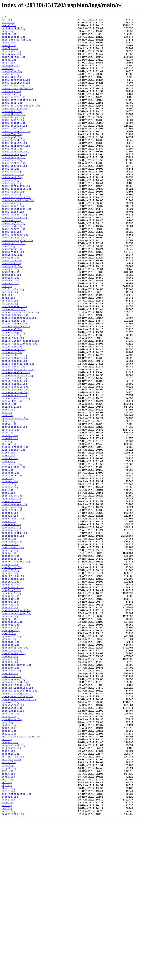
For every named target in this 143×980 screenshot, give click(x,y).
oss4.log (7, 922)
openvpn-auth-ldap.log (17, 833)
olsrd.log (8, 540)
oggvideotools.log (14, 509)
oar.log (7, 21)
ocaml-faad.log (12, 151)
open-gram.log (11, 599)
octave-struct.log (14, 471)
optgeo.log (9, 857)
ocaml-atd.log (11, 89)
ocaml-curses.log (14, 114)
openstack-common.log (16, 795)
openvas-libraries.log (17, 822)
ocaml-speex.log (13, 251)
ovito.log (8, 957)
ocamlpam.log (11, 330)
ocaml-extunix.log (14, 148)
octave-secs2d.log (14, 454)
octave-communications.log (20, 372)
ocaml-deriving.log (15, 127)
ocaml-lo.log (11, 200)
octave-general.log (15, 385)
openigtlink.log (13, 688)
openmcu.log (10, 719)
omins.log (8, 551)
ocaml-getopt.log (14, 165)
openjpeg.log (11, 712)
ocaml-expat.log (13, 141)
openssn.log (10, 791)
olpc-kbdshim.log (14, 537)
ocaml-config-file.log (17, 103)
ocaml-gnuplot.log (14, 169)
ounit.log (8, 946)
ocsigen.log (10, 361)
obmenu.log (9, 69)
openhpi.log (10, 685)
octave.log (9, 482)
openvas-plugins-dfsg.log (19, 826)
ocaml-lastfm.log (14, 193)
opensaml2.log (11, 761)
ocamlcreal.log (12, 303)
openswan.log (11, 798)
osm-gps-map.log (13, 905)
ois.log (7, 527)
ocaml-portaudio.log (16, 220)
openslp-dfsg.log (14, 781)
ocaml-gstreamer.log (16, 172)
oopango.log (10, 582)
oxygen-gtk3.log (13, 974)
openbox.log (10, 633)
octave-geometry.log (16, 389)
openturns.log (11, 809)
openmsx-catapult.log (16, 730)
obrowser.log (11, 76)
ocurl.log (8, 489)
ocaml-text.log (12, 268)
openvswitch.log (13, 843)
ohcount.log (10, 520)
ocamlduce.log (11, 313)
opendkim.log (11, 664)
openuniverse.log (14, 812)
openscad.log (11, 767)
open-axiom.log (12, 592)
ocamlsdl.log (11, 334)
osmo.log (7, 915)
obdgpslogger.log (14, 41)
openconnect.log (13, 654)
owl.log (7, 964)
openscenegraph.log (15, 774)
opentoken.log (11, 802)
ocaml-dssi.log (12, 131)
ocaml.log (8, 293)
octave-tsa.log (12, 478)
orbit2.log (9, 878)
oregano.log (10, 888)
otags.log (8, 929)
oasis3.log (9, 28)
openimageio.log (13, 692)
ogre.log (7, 516)
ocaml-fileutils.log (16, 155)
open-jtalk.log (12, 609)
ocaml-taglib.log (14, 265)
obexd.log (8, 48)
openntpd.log (11, 747)
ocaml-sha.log (11, 241)
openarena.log (11, 626)
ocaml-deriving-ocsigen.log (21, 124)
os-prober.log (11, 895)
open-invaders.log (14, 602)
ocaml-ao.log (11, 86)
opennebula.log (12, 743)
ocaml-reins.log (13, 227)
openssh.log (10, 785)
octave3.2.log (11, 485)
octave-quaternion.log (17, 447)
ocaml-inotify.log (14, 182)
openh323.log (11, 681)
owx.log (7, 967)
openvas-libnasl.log (16, 819)
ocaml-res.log (11, 231)
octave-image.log (14, 396)
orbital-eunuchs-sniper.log (21, 881)
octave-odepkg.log (14, 430)
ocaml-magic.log (13, 206)
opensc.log (9, 764)
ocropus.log (10, 358)
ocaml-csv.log (11, 110)
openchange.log (12, 647)
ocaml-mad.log (11, 203)
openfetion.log (12, 678)
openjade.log (11, 699)
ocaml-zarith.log (14, 289)
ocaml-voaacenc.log (15, 279)
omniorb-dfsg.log (14, 557)
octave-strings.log (15, 468)
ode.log (7, 492)
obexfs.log (9, 52)
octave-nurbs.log (14, 416)
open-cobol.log (12, 595)
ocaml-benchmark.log (16, 93)
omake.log (8, 544)
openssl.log (10, 788)
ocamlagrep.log (12, 296)
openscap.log (11, 771)
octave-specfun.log (15, 465)
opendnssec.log (12, 668)
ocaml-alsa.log (12, 83)
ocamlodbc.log (11, 327)
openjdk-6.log (11, 705)
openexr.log (10, 674)
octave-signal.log (14, 458)
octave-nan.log (12, 413)
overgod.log (10, 953)
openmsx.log (10, 736)
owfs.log (7, 960)
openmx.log (9, 740)
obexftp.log (10, 55)
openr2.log (9, 757)
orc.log (7, 884)
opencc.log (9, 644)
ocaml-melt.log (12, 210)
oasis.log (8, 24)
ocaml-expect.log (14, 145)
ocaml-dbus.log (12, 120)
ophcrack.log (11, 853)
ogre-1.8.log (11, 513)
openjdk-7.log (11, 709)
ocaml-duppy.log (13, 138)
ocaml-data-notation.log (19, 117)
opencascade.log (13, 640)
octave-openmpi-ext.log (18, 434)
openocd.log (10, 750)
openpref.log (11, 754)
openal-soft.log (13, 619)
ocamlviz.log (11, 337)
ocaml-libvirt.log (14, 196)
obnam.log (8, 72)
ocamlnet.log (11, 323)
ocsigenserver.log (14, 365)
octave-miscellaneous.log (19, 410)
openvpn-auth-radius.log (19, 836)
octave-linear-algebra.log (20, 406)
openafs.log (10, 613)
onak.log (7, 561)
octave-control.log (15, 375)
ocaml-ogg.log (11, 217)
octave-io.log (11, 399)
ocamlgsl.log (11, 320)
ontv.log (7, 571)
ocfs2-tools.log (13, 344)
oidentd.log (10, 523)
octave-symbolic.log (16, 475)
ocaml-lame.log (12, 189)
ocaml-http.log (12, 176)
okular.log (9, 530)
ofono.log (8, 502)
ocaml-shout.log (13, 244)
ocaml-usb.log (11, 275)
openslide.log (11, 778)
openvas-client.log (15, 816)
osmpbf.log (9, 919)
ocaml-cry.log (11, 107)
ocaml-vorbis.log (14, 282)
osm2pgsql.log (11, 908)
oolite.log (9, 578)
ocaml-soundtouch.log (16, 248)
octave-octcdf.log (14, 423)
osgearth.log (11, 902)
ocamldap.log (11, 306)
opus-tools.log (12, 860)
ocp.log (7, 351)
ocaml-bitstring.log (16, 96)
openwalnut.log (12, 847)
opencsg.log (10, 657)
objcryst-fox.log (14, 65)
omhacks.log (10, 547)
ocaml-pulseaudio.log (16, 224)
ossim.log (8, 926)
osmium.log (9, 912)
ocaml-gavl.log (12, 162)
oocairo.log (10, 575)
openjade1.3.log (13, 702)
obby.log (7, 34)
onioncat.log (11, 564)
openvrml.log (11, 840)
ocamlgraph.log (12, 317)
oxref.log (8, 970)
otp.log (7, 939)
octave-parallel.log (16, 444)
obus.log (7, 79)
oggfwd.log (9, 506)
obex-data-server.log (16, 45)
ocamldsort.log (12, 310)
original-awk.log (14, 891)
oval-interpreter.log (16, 950)
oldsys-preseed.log (15, 533)
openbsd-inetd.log (14, 637)
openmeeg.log (11, 723)
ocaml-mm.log (11, 213)
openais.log (10, 616)
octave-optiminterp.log (18, 440)
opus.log (7, 864)
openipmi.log (11, 695)
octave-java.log (13, 403)
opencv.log (9, 661)
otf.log (7, 936)
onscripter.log (12, 568)
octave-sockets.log (15, 461)
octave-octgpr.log (14, 427)
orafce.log (9, 867)
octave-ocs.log (12, 420)
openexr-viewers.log (16, 671)
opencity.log (11, 650)
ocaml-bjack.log (13, 100)
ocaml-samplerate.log (16, 234)
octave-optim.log (14, 437)
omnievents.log (12, 554)
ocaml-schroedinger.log (18, 237)
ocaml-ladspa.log (14, 186)
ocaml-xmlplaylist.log (17, 286)
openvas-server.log (15, 829)
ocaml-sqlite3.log (14, 258)
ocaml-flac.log (12, 158)
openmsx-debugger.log (16, 733)
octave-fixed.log (14, 382)
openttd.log (10, 805)
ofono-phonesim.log (15, 499)
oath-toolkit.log (14, 31)
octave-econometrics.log (19, 379)
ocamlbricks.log (13, 299)
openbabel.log (11, 630)
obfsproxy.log (11, 62)
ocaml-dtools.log (14, 134)
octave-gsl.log (12, 392)
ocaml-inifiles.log (15, 179)
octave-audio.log (14, 368)
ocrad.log (8, 354)
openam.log (9, 623)
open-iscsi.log (12, 606)
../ (4, 17)
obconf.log (9, 38)
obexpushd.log (11, 59)
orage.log (8, 871)
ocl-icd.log (10, 348)
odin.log (7, 496)
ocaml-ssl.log (11, 262)
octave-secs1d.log (14, 451)
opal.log (7, 585)
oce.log (7, 341)
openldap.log (11, 716)
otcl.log (7, 933)
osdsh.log (8, 898)
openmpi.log (10, 726)
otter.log (8, 943)
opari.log (8, 588)
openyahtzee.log (13, 850)
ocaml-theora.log (14, 272)
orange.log (9, 874)
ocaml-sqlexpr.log (14, 255)
